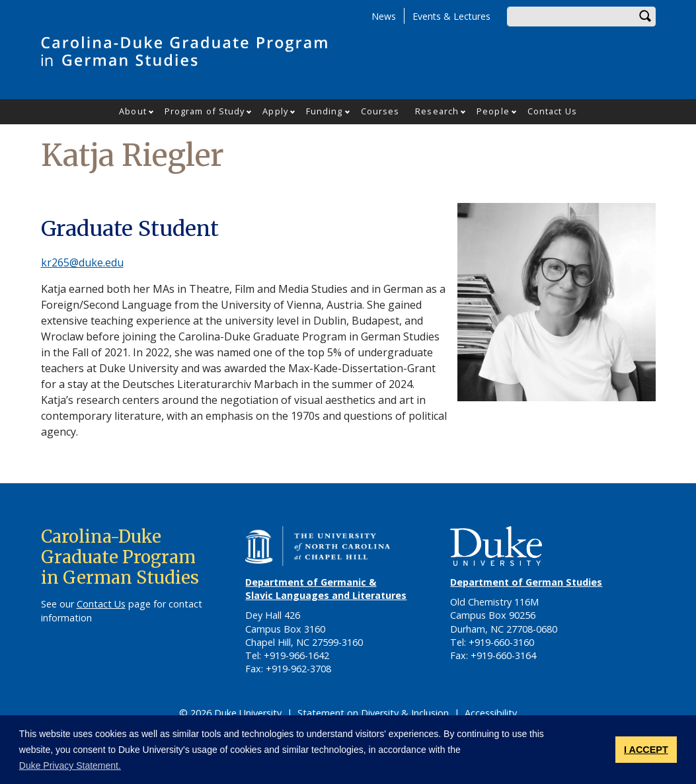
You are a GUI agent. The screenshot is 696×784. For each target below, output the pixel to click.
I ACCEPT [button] (646, 750)
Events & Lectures (451, 16)
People (493, 111)
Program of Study (205, 111)
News (384, 16)
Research (437, 111)
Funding (325, 111)
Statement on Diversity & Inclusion (373, 713)
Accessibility (491, 713)
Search (646, 17)
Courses (380, 111)
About (133, 111)
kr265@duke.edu (82, 262)
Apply (275, 111)
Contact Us (552, 111)
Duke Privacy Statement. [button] (70, 765)
